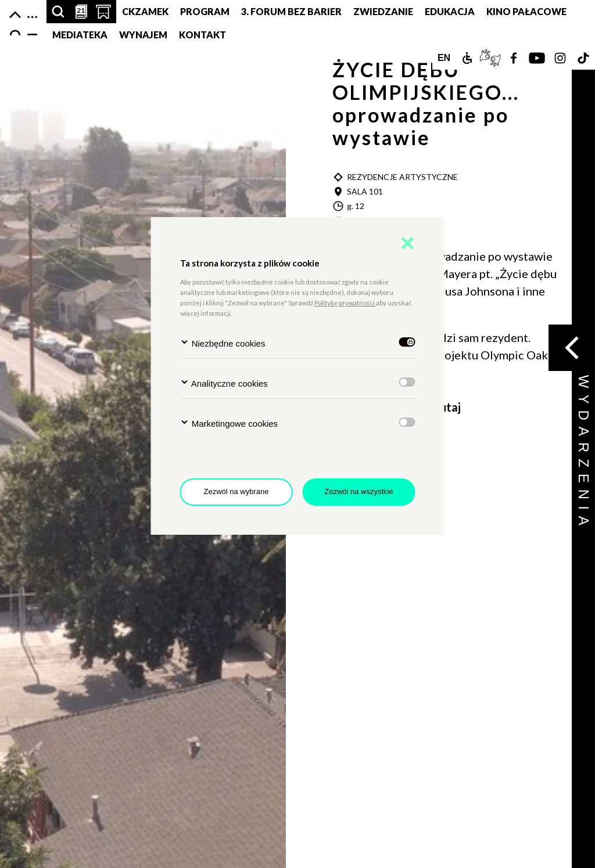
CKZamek (145, 11)
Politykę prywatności (345, 303)
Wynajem (143, 35)
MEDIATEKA (80, 35)
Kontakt (202, 35)
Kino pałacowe (526, 11)
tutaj (448, 407)
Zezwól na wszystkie (359, 491)
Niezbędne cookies (223, 343)
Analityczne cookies (224, 383)
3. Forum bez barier (291, 11)
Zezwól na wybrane (236, 491)
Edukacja (450, 11)
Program (205, 11)
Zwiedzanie (383, 11)
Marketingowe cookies (229, 423)
